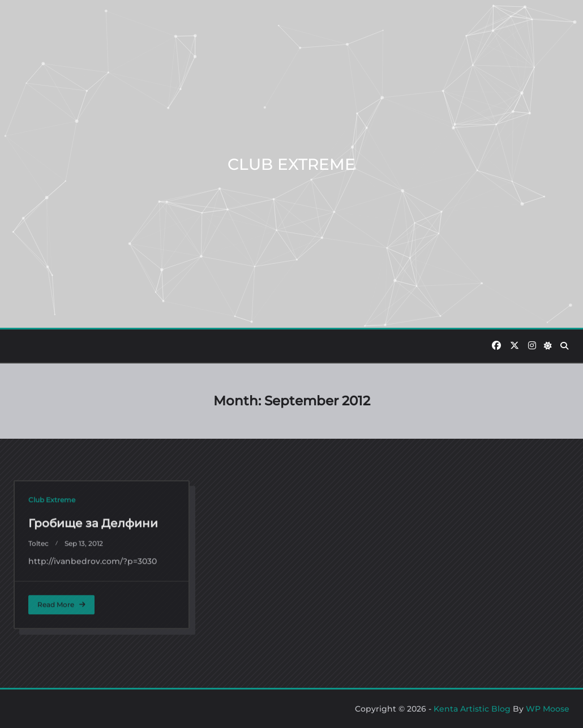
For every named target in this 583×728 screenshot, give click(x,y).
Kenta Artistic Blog (472, 709)
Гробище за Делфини (93, 618)
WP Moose (548, 709)
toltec (38, 638)
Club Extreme (52, 594)
